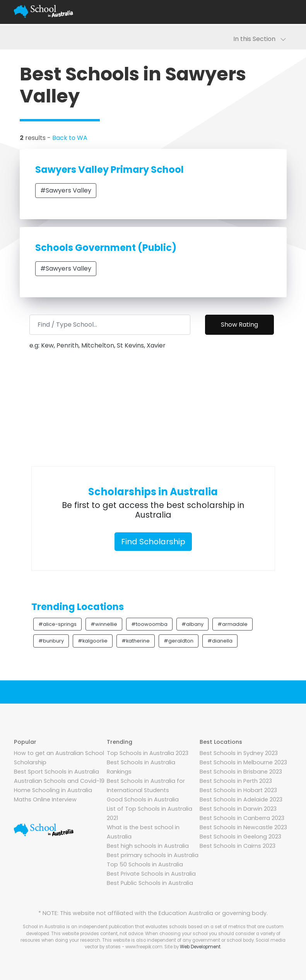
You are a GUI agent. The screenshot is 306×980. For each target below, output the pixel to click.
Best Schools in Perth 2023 (236, 781)
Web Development (200, 947)
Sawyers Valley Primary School (109, 170)
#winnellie (104, 624)
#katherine (136, 641)
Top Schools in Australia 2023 (148, 753)
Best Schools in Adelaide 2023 (241, 799)
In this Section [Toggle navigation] (260, 39)
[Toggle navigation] (283, 12)
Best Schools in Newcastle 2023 (243, 827)
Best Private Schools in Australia (151, 874)
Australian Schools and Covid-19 (59, 781)
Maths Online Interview (45, 799)
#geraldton (179, 641)
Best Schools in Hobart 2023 (238, 790)
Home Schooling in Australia (53, 790)
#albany (192, 624)
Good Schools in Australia (143, 799)
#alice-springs (57, 624)
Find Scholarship (153, 542)
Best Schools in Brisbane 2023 (241, 772)
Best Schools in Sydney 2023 (239, 753)
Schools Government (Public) (106, 248)
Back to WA (70, 138)
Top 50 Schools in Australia (145, 864)
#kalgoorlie (93, 641)
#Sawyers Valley (66, 190)
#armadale (232, 624)
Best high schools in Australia (148, 846)
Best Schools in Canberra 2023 (242, 818)
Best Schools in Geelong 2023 (240, 837)
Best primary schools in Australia (153, 855)
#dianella (220, 641)
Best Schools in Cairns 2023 (238, 846)
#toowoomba (149, 624)
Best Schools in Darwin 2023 (238, 809)
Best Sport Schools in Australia (56, 772)
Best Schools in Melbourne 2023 (243, 762)
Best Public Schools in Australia (150, 883)
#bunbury (51, 641)
